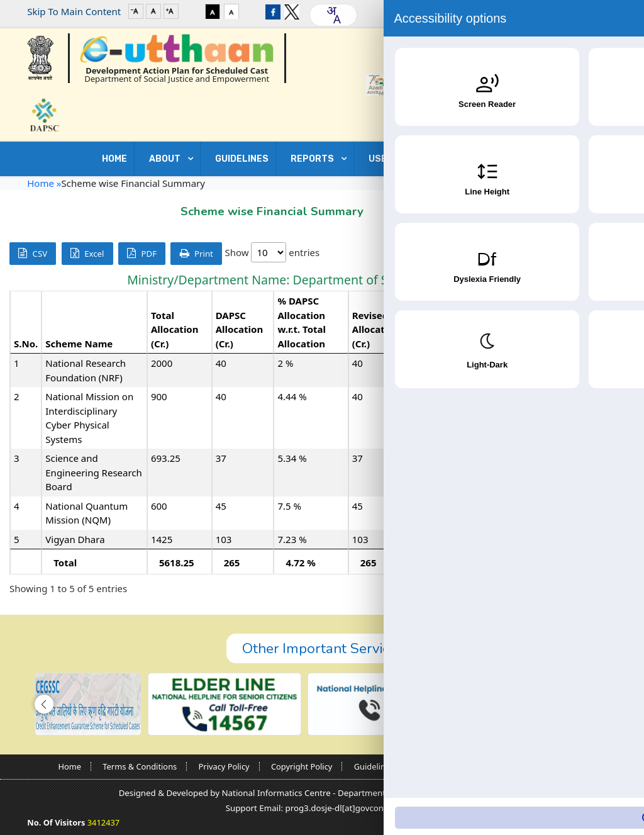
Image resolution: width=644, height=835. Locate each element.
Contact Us (588, 159)
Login (578, 11)
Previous (543, 589)
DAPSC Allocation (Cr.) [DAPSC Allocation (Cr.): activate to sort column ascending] (240, 329)
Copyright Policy (302, 766)
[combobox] (333, 15)
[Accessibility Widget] (609, 798)
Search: (544, 253)
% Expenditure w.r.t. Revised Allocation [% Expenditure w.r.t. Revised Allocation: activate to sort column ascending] (592, 329)
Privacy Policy (224, 766)
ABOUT (167, 159)
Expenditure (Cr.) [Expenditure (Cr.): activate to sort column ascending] (519, 336)
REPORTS (314, 159)
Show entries (272, 252)
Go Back (591, 208)
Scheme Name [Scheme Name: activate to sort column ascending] (79, 344)
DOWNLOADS (498, 159)
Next (615, 589)
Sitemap (569, 766)
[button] (44, 704)
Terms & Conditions (140, 766)
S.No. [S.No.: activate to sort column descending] (26, 344)
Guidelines (374, 766)
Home (114, 159)
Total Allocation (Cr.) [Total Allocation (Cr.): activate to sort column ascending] (175, 329)
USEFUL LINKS (402, 159)
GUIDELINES (242, 159)
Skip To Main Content (74, 11)
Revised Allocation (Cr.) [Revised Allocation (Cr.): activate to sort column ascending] (376, 329)
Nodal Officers (443, 766)
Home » (44, 183)
